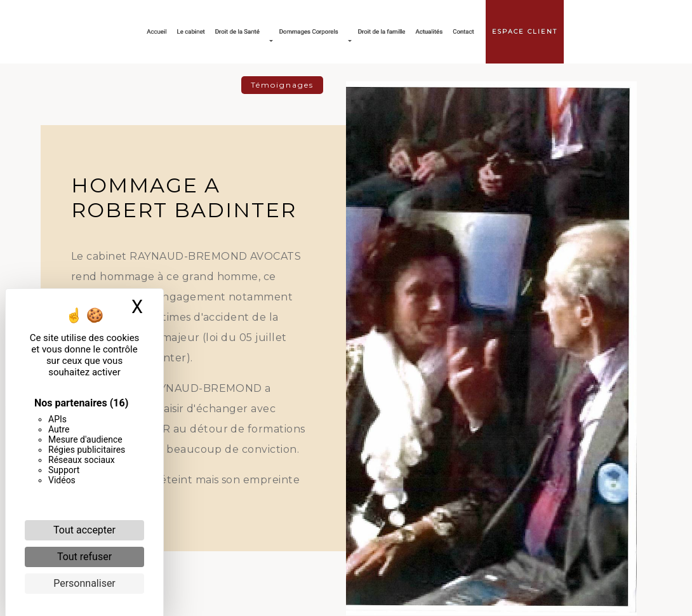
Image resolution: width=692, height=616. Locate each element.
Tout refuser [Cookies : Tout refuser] (84, 557)
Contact (463, 31)
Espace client (525, 31)
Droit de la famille (382, 31)
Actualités (429, 31)
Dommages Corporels (309, 31)
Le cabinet (191, 31)
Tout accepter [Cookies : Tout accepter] (84, 530)
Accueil (156, 31)
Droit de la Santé (237, 31)
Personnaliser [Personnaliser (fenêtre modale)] (84, 583)
